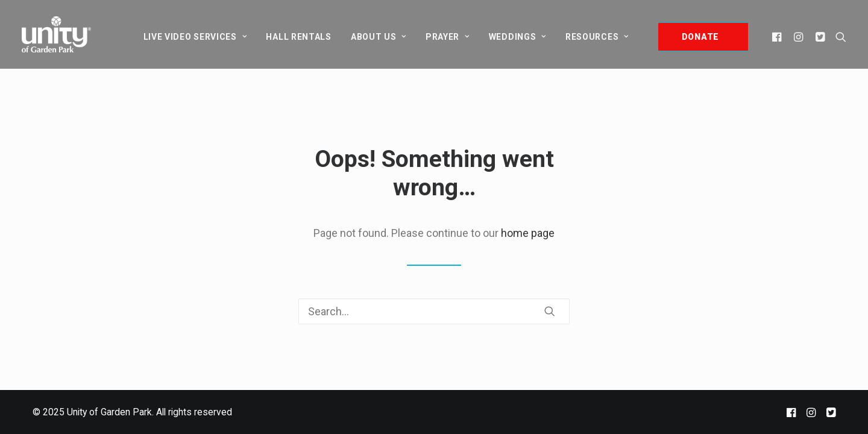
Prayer (448, 37)
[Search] (434, 311)
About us (379, 37)
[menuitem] (195, 37)
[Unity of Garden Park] (56, 34)
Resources (597, 37)
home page (528, 233)
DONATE (700, 37)
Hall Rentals (298, 37)
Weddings (517, 37)
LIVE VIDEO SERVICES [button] (195, 37)
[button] (778, 37)
